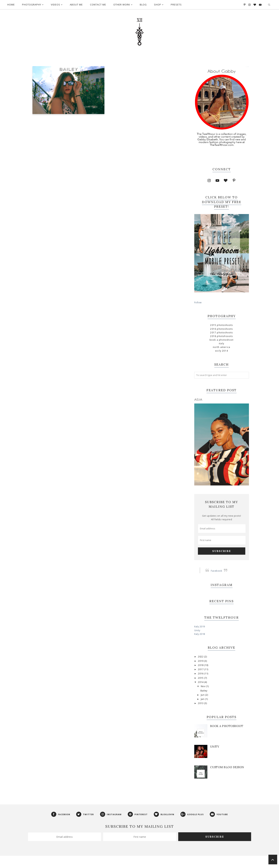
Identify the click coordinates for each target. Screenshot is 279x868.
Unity (197, 630)
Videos (57, 5)
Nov (203, 686)
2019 (201, 661)
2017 (201, 669)
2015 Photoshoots (221, 325)
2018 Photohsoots (221, 336)
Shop (159, 5)
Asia (198, 400)
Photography (33, 5)
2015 (201, 678)
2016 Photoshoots (221, 329)
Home (11, 5)
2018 (201, 665)
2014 (201, 682)
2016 (201, 674)
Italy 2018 (200, 634)
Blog (143, 5)
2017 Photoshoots (221, 333)
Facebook (216, 571)
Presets (176, 5)
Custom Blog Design (227, 767)
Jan (203, 699)
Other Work (123, 5)
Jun (203, 695)
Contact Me (98, 5)
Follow (198, 302)
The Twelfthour (101, 863)
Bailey (68, 69)
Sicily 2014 (222, 351)
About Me (76, 5)
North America (222, 347)
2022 (201, 657)
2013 (201, 703)
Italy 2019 (200, 627)
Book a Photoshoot (222, 340)
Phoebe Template (122, 863)
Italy (222, 343)
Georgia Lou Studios (161, 863)
